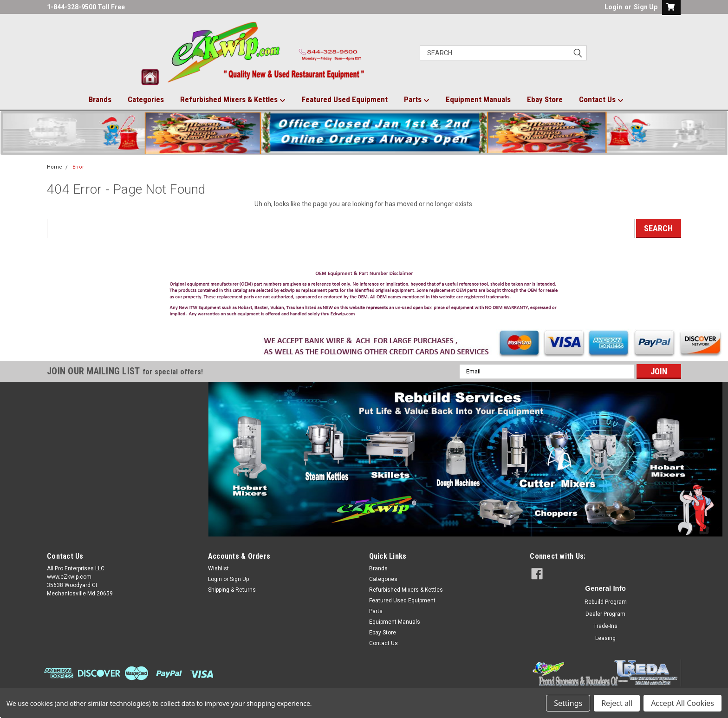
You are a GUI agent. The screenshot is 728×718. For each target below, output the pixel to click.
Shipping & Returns (232, 590)
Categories (146, 99)
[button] (364, 296)
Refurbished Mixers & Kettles (233, 100)
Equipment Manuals (478, 99)
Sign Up (646, 7)
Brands (100, 99)
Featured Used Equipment (345, 99)
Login (613, 7)
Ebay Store (545, 99)
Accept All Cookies (682, 703)
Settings (568, 703)
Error (78, 167)
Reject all (617, 703)
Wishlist (218, 568)
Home (55, 167)
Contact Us (601, 100)
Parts (417, 100)
